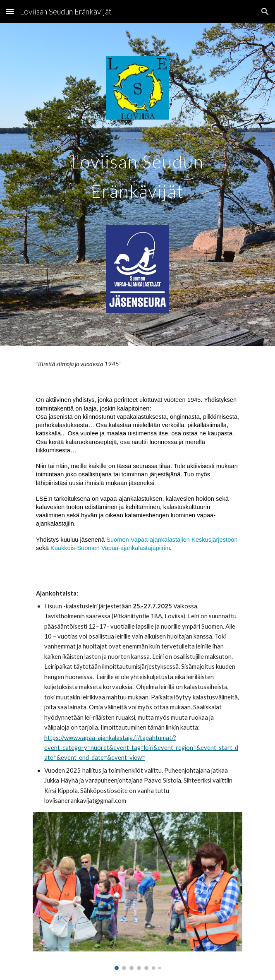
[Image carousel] (137, 891)
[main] (137, 172)
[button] (10, 11)
